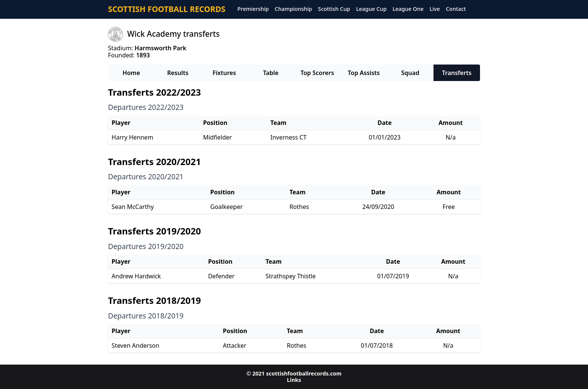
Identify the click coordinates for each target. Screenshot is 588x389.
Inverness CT (288, 137)
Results (178, 73)
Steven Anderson (136, 345)
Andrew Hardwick (136, 276)
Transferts (457, 73)
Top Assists (364, 73)
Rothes (299, 207)
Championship (293, 9)
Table (271, 73)
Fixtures (224, 73)
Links (294, 380)
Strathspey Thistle (291, 276)
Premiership (253, 9)
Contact (456, 9)
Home (131, 73)
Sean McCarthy (133, 207)
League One (408, 9)
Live (435, 9)
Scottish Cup (334, 9)
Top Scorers (317, 73)
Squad (410, 73)
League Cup (371, 9)
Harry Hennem (133, 137)
